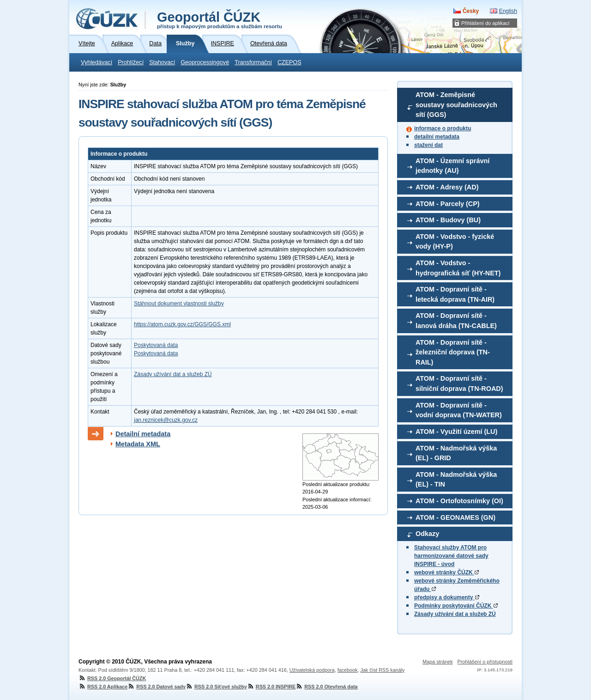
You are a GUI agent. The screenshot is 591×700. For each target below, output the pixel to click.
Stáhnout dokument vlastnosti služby (179, 304)
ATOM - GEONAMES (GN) (455, 517)
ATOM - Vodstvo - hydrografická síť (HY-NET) (458, 268)
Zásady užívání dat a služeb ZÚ (455, 614)
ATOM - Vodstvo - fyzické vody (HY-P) (455, 242)
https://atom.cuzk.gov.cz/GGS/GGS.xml (182, 324)
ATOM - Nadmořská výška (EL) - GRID (456, 453)
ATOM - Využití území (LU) (456, 432)
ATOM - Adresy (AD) (447, 187)
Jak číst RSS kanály (382, 670)
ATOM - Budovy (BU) (448, 220)
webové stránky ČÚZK (446, 572)
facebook (348, 670)
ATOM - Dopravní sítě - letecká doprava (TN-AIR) (455, 294)
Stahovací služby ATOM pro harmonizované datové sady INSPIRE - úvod (451, 556)
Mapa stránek (437, 662)
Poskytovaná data (156, 345)
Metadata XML (138, 444)
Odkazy (427, 534)
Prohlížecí (131, 62)
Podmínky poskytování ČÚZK (456, 606)
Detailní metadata (143, 434)
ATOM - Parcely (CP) (448, 204)
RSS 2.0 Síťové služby (216, 687)
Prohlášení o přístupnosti (485, 662)
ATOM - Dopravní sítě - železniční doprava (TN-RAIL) (453, 352)
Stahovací (162, 62)
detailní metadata (437, 137)
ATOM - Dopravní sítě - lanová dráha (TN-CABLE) (456, 321)
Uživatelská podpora (312, 670)
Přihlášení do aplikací (485, 23)
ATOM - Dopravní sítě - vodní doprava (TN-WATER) (459, 410)
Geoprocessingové (205, 62)
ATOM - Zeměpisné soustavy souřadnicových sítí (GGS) (456, 105)
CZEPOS (289, 62)
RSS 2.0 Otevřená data (326, 687)
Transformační (253, 62)
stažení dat (428, 145)
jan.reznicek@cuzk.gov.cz (166, 420)
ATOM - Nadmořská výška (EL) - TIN (456, 480)
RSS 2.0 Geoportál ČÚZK (112, 678)
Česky (471, 11)
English (508, 11)
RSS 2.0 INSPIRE (271, 687)
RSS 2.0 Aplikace (103, 687)
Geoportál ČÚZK (220, 19)
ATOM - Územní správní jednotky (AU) (452, 166)
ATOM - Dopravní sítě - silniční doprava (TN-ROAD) (459, 383)
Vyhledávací (96, 62)
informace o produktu (443, 128)
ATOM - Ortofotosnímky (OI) (459, 501)
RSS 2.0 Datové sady (157, 687)
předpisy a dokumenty (447, 597)
